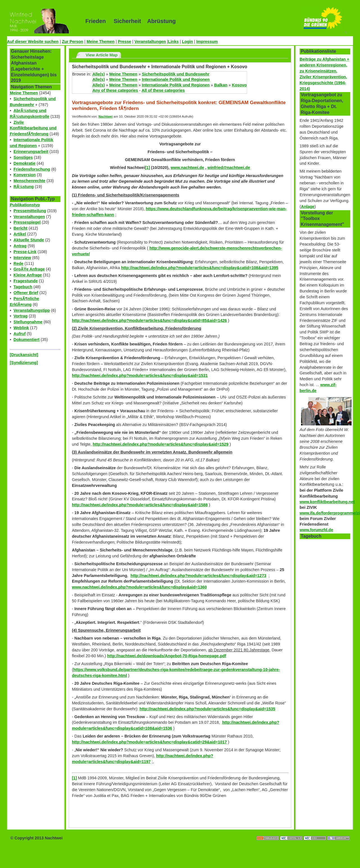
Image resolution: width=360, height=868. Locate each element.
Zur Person (72, 42)
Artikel (20, 234)
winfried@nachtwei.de (229, 168)
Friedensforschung (32, 169)
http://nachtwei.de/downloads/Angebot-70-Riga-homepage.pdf (167, 656)
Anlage (308, 207)
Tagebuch (23, 287)
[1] (147, 168)
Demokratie (24, 163)
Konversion (25, 175)
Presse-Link (25, 252)
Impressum (207, 42)
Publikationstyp (25, 205)
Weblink (21, 328)
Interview (22, 258)
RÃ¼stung (24, 187)
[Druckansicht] (24, 355)
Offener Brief (26, 293)
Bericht (20, 228)
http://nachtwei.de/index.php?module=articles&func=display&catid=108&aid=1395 (200, 268)
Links (174, 42)
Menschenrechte (29, 181)
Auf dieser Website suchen (33, 42)
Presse (125, 42)
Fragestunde (26, 281)
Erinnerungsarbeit (31, 152)
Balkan (221, 85)
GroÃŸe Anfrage (29, 269)
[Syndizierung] (24, 363)
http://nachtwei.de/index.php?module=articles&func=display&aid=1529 (160, 444)
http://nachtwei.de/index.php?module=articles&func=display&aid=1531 (140, 375)
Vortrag (20, 316)
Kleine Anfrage (28, 275)
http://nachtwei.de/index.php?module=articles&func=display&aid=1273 (198, 576)
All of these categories (163, 90)
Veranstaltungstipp (32, 310)
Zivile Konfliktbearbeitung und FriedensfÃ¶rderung (33, 128)
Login (187, 42)
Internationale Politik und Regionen (176, 79)
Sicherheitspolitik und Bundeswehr (176, 74)
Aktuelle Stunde (29, 240)
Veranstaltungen (150, 42)
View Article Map (102, 55)
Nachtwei (106, 116)
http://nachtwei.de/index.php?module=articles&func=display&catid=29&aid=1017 (149, 742)
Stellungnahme (28, 322)
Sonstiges (23, 157)
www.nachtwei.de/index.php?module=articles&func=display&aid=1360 (139, 587)
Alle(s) (99, 74)
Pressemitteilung (30, 211)
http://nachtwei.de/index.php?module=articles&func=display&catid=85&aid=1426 (149, 320)
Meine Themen (101, 42)
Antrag (20, 246)
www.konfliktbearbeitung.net (327, 502)
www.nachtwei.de (187, 168)
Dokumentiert (27, 340)
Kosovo (239, 85)
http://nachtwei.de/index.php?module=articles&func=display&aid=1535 (207, 709)
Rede (18, 264)
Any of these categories (115, 90)
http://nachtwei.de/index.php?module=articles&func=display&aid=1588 (140, 505)
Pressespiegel (27, 222)
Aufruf (20, 334)
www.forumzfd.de (316, 530)
